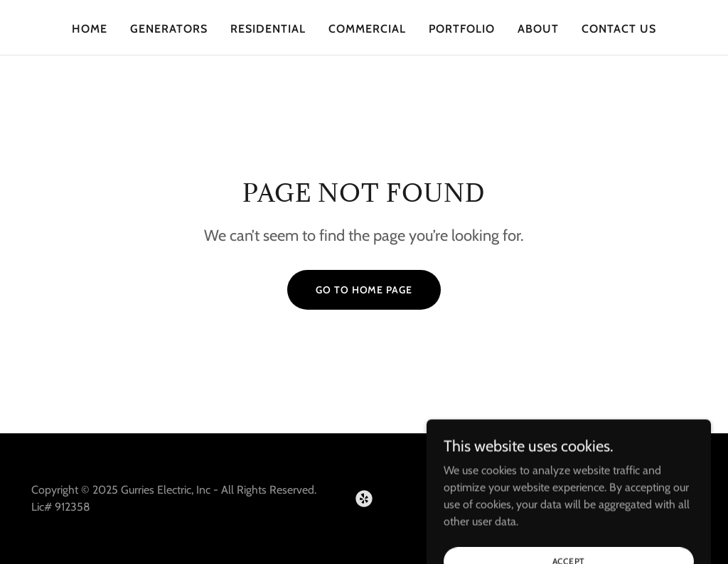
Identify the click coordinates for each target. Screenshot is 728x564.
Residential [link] (268, 29)
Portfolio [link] (462, 29)
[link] (364, 499)
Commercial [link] (367, 29)
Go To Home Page (364, 290)
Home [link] (90, 29)
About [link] (538, 29)
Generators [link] (169, 29)
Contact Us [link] (619, 29)
